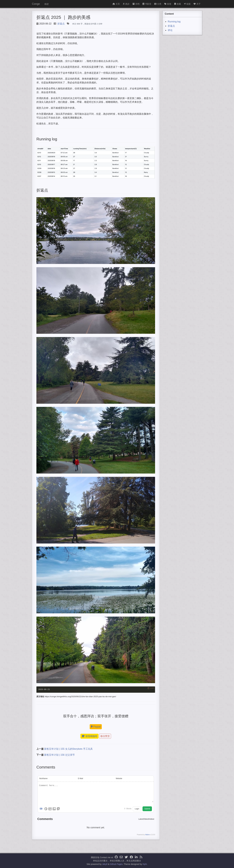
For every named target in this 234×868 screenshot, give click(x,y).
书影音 (147, 4)
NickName (43, 778)
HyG (145, 864)
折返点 (61, 24)
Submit (147, 809)
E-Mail (80, 778)
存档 (136, 4)
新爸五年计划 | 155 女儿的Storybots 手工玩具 (68, 749)
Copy (152, 688)
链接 (187, 4)
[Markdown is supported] (42, 809)
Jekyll (105, 864)
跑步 (126, 4)
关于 (197, 4)
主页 (116, 4)
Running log (174, 22)
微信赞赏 (105, 736)
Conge (36, 4)
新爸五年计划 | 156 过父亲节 (59, 755)
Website (119, 778)
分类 (158, 4)
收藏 (178, 4)
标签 (168, 4)
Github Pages (116, 864)
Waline (147, 835)
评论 (170, 30)
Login (137, 809)
